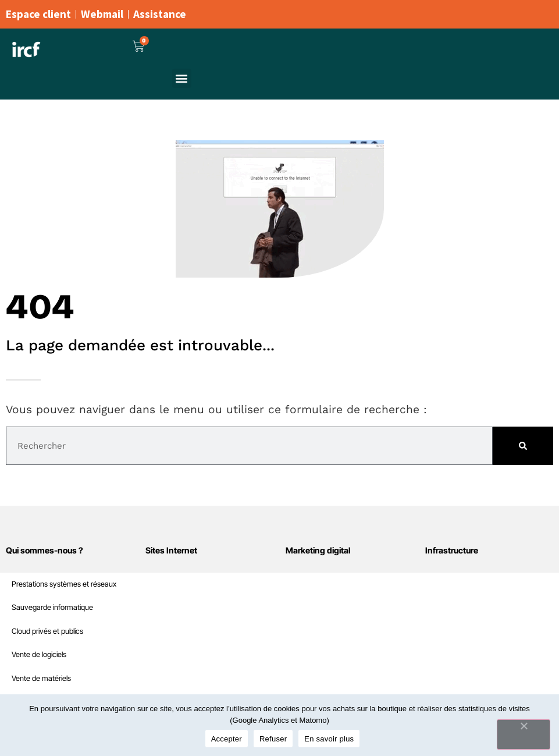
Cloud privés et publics (47, 631)
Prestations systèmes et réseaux (64, 584)
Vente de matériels (41, 678)
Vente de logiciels (39, 654)
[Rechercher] (523, 446)
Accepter (227, 739)
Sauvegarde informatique (52, 607)
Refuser (273, 739)
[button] (182, 78)
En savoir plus (329, 739)
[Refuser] (524, 734)
